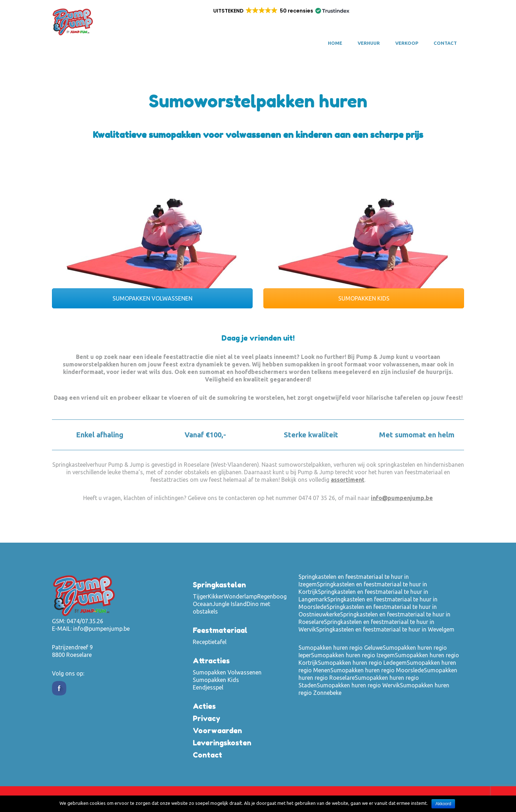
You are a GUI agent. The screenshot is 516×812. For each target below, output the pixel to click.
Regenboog (272, 596)
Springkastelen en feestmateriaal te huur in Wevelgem (385, 629)
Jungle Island (230, 604)
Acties (204, 706)
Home (335, 43)
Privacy (207, 719)
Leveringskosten (222, 743)
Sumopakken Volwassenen (227, 672)
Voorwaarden (217, 731)
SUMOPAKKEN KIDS (364, 298)
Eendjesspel (208, 687)
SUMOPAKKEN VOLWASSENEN (152, 298)
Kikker (216, 596)
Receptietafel (210, 642)
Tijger (200, 596)
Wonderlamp (240, 596)
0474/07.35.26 (85, 621)
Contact (445, 43)
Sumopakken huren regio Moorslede (377, 670)
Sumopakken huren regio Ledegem (362, 663)
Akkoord (443, 804)
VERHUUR (369, 43)
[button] (281, 11)
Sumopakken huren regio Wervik (358, 685)
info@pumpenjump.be (402, 498)
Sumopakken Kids (216, 680)
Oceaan (203, 604)
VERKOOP (407, 43)
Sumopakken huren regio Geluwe (341, 648)
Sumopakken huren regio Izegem (353, 655)
